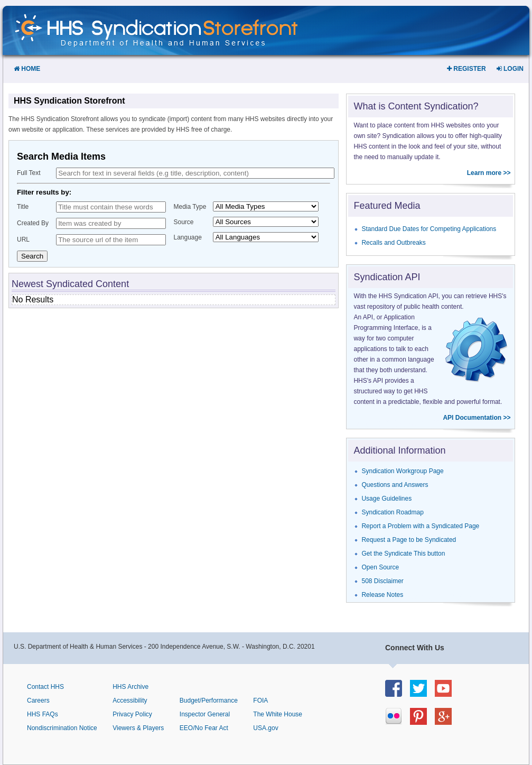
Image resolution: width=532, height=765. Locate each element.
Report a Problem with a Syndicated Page (420, 526)
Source (184, 222)
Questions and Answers (395, 485)
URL (23, 239)
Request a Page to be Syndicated (409, 540)
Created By (33, 223)
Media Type (190, 207)
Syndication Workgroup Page (402, 471)
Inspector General (205, 714)
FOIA (260, 701)
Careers (38, 701)
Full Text (29, 173)
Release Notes (382, 595)
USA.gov (265, 728)
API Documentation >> (477, 418)
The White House (278, 714)
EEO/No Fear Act (204, 728)
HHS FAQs (43, 714)
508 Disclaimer (382, 581)
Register (466, 69)
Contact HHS (45, 687)
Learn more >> (489, 173)
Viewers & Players (138, 728)
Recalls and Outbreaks (393, 243)
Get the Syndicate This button (403, 554)
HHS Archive (130, 687)
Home (27, 69)
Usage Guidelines (386, 499)
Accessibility (130, 701)
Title (23, 207)
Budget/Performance (209, 701)
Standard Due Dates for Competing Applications (429, 229)
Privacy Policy (132, 714)
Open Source (380, 567)
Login (510, 69)
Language (188, 237)
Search (32, 256)
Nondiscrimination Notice (62, 728)
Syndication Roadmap (392, 512)
